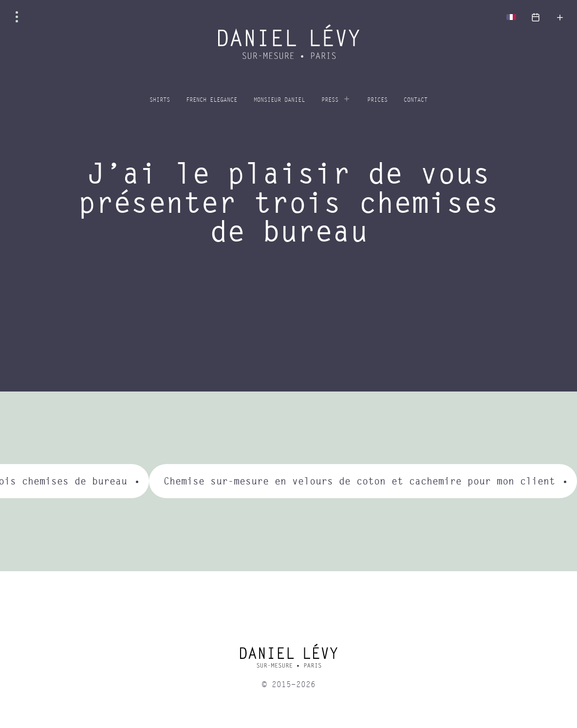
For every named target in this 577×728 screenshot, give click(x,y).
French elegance (212, 100)
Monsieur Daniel (279, 100)
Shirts (160, 100)
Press (330, 100)
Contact (416, 100)
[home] (288, 659)
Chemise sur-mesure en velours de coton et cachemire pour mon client (359, 481)
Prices (377, 100)
